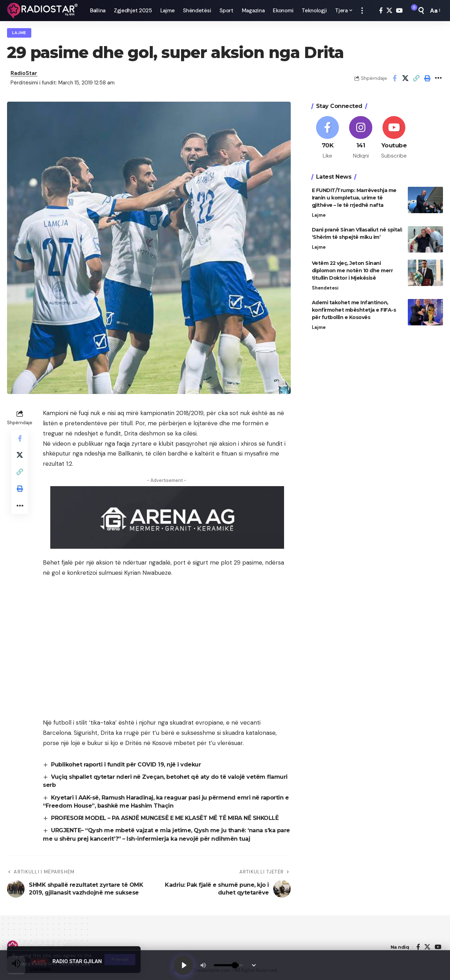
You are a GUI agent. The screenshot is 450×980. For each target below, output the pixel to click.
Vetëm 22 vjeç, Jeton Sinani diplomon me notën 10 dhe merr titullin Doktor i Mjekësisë (352, 269)
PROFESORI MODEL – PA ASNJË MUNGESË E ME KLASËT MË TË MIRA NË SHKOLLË (165, 818)
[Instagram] (361, 136)
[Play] (184, 965)
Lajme (19, 33)
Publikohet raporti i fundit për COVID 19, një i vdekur (126, 765)
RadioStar (24, 74)
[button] (362, 11)
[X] (389, 11)
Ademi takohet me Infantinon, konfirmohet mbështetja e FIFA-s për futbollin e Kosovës (354, 308)
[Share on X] (405, 78)
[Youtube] (394, 136)
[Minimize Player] (254, 965)
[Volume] (228, 965)
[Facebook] (381, 11)
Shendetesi (325, 287)
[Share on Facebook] (394, 78)
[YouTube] (399, 11)
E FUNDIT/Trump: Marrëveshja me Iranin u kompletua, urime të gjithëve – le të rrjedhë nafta (354, 196)
